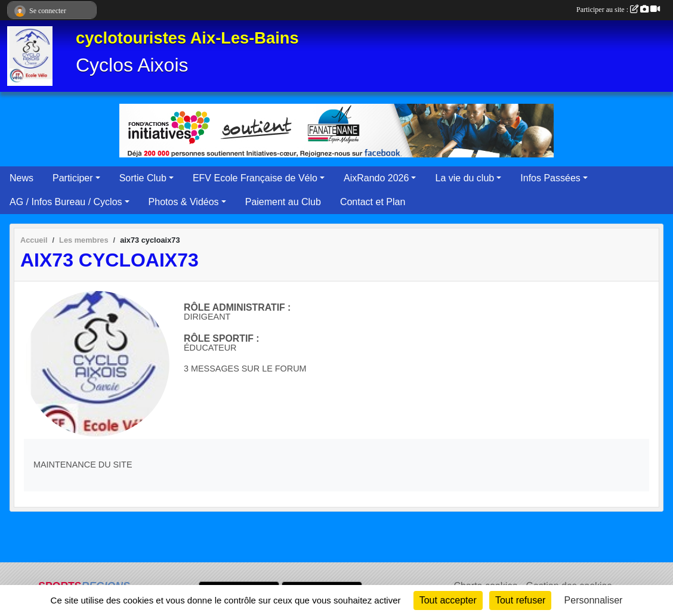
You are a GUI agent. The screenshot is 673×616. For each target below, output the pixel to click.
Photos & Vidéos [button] (184, 202)
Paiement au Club (283, 202)
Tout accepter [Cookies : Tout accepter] (448, 600)
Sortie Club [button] (143, 178)
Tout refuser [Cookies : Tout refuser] (520, 600)
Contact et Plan (373, 202)
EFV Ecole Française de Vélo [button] (255, 178)
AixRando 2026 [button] (376, 178)
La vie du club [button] (464, 178)
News (21, 178)
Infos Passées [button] (550, 178)
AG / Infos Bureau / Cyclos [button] (66, 202)
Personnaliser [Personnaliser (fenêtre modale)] (594, 600)
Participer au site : (618, 10)
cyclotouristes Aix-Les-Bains (187, 38)
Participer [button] (73, 178)
